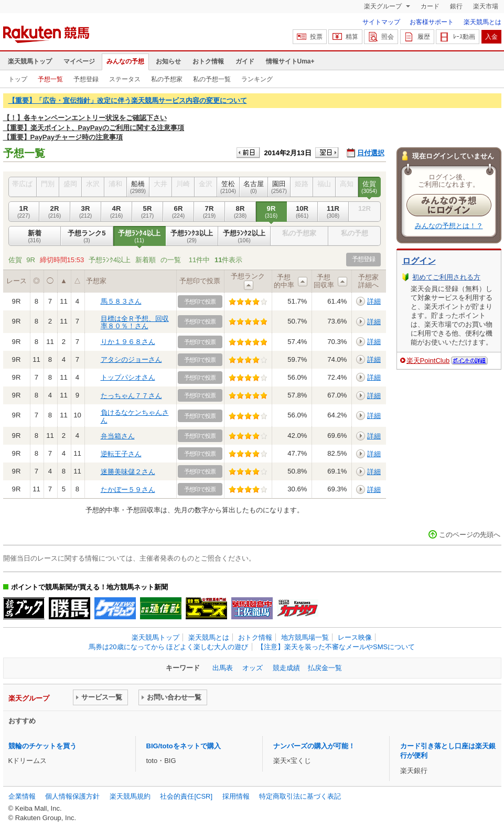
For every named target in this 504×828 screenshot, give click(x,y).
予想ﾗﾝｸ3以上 (192, 236)
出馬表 (223, 668)
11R (333, 212)
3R (86, 212)
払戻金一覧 (325, 668)
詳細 (374, 301)
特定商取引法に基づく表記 (300, 796)
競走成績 (286, 668)
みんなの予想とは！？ (449, 226)
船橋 (138, 187)
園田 (279, 187)
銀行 (456, 6)
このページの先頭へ (470, 535)
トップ (18, 79)
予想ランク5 (87, 236)
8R (240, 212)
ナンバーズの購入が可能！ (314, 746)
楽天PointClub (428, 361)
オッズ (253, 668)
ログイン (419, 261)
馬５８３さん (121, 301)
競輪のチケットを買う (42, 746)
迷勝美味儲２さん (128, 472)
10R (302, 212)
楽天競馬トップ (30, 61)
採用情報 (236, 796)
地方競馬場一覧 (305, 637)
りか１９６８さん (128, 342)
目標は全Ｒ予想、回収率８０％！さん (135, 322)
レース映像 (355, 637)
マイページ (79, 61)
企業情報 (22, 796)
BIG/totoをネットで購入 (184, 746)
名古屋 (254, 187)
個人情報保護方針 (72, 796)
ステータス (125, 79)
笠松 (228, 187)
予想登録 (86, 79)
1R (24, 212)
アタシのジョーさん (131, 359)
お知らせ (168, 61)
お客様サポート (432, 22)
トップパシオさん (128, 377)
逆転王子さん (121, 454)
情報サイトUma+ (290, 61)
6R (179, 212)
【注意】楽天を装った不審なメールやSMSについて (336, 647)
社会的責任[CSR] (186, 796)
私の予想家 (167, 79)
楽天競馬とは (482, 22)
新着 (35, 236)
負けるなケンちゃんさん (135, 416)
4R (117, 212)
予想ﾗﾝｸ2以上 (244, 236)
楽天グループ (384, 6)
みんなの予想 (125, 61)
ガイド (245, 61)
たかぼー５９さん (128, 490)
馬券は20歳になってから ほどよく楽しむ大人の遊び (168, 647)
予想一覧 (50, 79)
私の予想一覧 (212, 79)
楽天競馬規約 (130, 796)
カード (430, 6)
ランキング (257, 79)
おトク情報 (208, 61)
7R (210, 212)
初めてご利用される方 (446, 277)
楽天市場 (486, 6)
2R (55, 212)
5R (148, 212)
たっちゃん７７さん (131, 396)
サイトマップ (381, 22)
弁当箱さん (118, 436)
